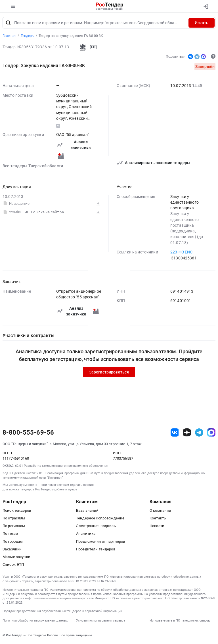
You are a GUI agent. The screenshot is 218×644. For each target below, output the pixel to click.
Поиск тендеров (17, 511)
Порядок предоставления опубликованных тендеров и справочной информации (62, 612)
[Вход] (206, 6)
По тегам (10, 534)
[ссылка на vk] (175, 433)
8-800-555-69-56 (28, 433)
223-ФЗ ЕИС (181, 253)
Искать (202, 23)
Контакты (158, 519)
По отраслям (14, 519)
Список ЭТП (13, 565)
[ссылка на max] (211, 433)
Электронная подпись (96, 526)
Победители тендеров (96, 550)
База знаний (87, 511)
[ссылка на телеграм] (199, 433)
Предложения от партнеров (100, 542)
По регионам (14, 526)
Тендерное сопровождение (100, 519)
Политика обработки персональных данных (35, 621)
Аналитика (86, 534)
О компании (160, 511)
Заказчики (12, 550)
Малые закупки (16, 557)
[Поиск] (8, 23)
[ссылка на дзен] (187, 433)
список (205, 621)
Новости (157, 526)
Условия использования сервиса (101, 621)
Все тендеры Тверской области (33, 166)
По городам (13, 542)
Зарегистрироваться (109, 372)
